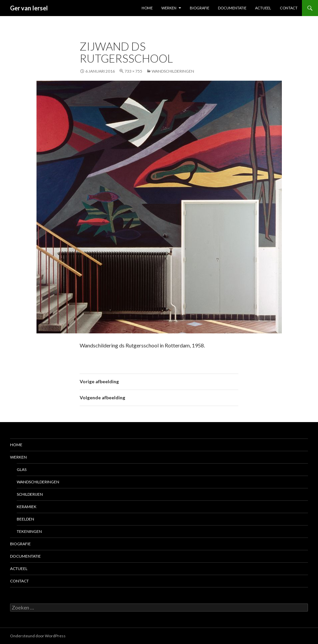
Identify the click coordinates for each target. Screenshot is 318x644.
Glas (22, 469)
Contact (289, 8)
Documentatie (232, 8)
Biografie (200, 8)
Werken (169, 8)
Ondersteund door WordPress (38, 636)
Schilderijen (30, 494)
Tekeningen (29, 531)
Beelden (25, 519)
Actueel (263, 8)
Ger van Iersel (29, 8)
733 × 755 (133, 71)
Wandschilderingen (173, 71)
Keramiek (27, 507)
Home (147, 8)
